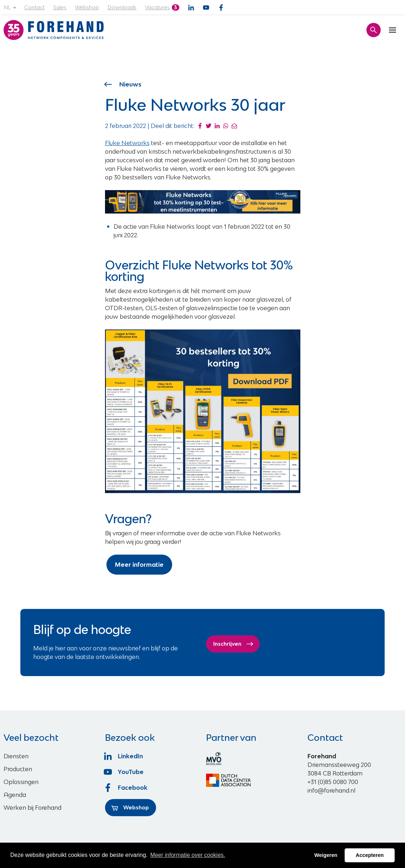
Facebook (126, 788)
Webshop (87, 7)
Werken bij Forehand (32, 808)
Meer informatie (139, 565)
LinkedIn (124, 756)
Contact (34, 7)
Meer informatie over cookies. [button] (188, 855)
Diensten (16, 756)
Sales (60, 7)
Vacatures (157, 7)
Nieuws (123, 84)
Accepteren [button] (370, 855)
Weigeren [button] (326, 855)
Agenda (15, 795)
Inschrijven (233, 644)
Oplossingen (21, 782)
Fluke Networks (127, 143)
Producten (18, 769)
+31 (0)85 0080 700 (333, 782)
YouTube (124, 772)
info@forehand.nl (331, 790)
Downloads (122, 7)
